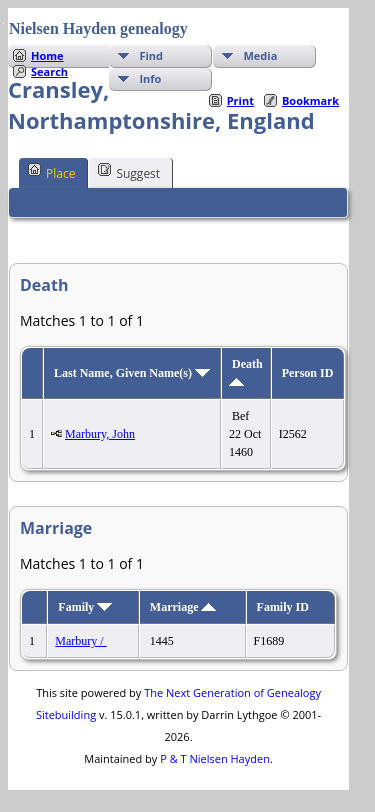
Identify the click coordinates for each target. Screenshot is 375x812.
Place (51, 172)
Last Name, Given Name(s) (132, 373)
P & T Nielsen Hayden (215, 758)
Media (260, 55)
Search (49, 71)
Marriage (183, 607)
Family (85, 607)
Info (150, 78)
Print (240, 100)
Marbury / (80, 641)
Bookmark (310, 100)
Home (47, 55)
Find (151, 55)
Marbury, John (100, 434)
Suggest (129, 172)
